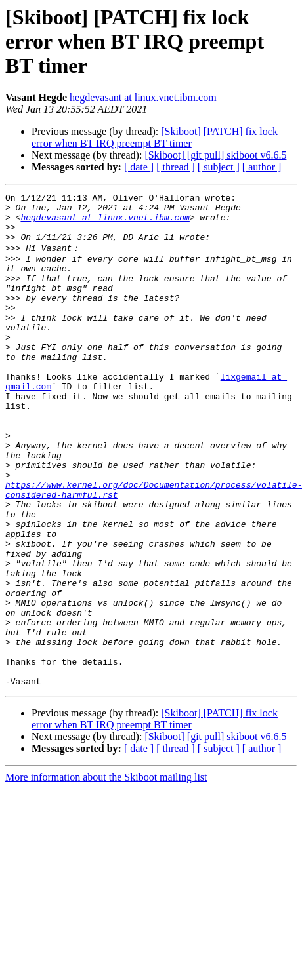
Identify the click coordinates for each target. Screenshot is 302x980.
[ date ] (139, 167)
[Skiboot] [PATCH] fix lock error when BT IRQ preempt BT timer (155, 137)
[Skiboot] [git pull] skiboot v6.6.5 (215, 155)
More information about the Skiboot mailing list (106, 874)
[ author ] (262, 167)
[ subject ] (219, 167)
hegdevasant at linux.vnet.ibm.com (143, 97)
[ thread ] (176, 167)
